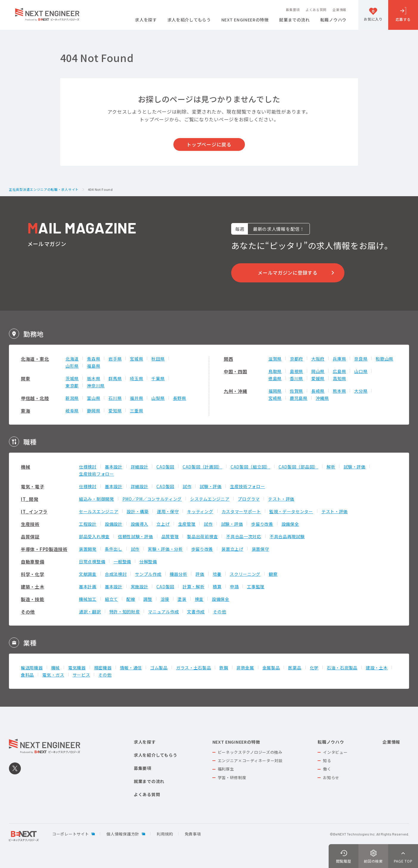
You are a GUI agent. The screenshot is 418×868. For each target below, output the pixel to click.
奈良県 (361, 359)
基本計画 (88, 587)
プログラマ (249, 499)
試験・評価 (355, 467)
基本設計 (114, 467)
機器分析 (179, 574)
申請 (234, 587)
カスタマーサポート (241, 511)
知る (327, 761)
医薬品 (295, 668)
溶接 (165, 599)
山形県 (72, 366)
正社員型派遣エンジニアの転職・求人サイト (44, 190)
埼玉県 (136, 378)
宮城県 (136, 359)
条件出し (114, 549)
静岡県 (94, 411)
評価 (200, 574)
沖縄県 (322, 398)
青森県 (94, 359)
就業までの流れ (295, 20)
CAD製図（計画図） (202, 467)
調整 (148, 599)
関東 (25, 379)
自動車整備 (33, 562)
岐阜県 (72, 411)
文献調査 (88, 574)
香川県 (296, 378)
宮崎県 (275, 398)
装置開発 (88, 549)
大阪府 (318, 359)
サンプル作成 (148, 574)
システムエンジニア (210, 499)
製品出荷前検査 (202, 536)
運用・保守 (168, 511)
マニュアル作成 (163, 612)
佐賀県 (296, 391)
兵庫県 (339, 359)
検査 (199, 599)
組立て (111, 599)
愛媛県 (318, 378)
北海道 (72, 359)
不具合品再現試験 (287, 536)
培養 (217, 574)
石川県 (115, 398)
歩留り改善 (262, 524)
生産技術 (30, 524)
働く (327, 769)
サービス (81, 675)
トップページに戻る (209, 144)
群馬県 (115, 378)
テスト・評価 (281, 499)
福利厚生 (226, 769)
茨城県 (72, 378)
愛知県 (115, 411)
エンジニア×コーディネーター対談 (250, 761)
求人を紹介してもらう (189, 20)
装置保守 (261, 549)
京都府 (296, 359)
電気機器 (77, 668)
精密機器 (103, 668)
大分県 (361, 391)
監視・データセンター (291, 511)
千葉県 (158, 378)
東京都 (72, 386)
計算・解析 (194, 587)
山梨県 (158, 398)
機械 (25, 467)
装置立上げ (232, 549)
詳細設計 (140, 467)
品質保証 (30, 537)
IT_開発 (30, 499)
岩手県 (115, 359)
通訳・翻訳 (90, 612)
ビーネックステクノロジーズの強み (250, 752)
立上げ (163, 524)
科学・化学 (33, 574)
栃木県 (94, 378)
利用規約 (165, 834)
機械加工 (88, 599)
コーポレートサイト (70, 834)
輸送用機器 (32, 668)
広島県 (339, 371)
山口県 (361, 371)
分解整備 (148, 561)
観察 (273, 574)
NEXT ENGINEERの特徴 (245, 20)
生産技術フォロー (97, 474)
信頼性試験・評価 (136, 536)
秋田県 (158, 359)
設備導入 (140, 524)
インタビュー (335, 752)
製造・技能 (33, 599)
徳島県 (275, 378)
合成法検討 (116, 574)
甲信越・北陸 (35, 398)
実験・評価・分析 (165, 549)
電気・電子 (33, 486)
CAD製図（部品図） (298, 467)
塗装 (182, 599)
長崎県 (318, 391)
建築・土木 (33, 587)
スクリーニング (245, 574)
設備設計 (114, 524)
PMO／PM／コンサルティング (152, 499)
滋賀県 (275, 359)
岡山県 (318, 371)
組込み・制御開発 (97, 499)
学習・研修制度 (232, 778)
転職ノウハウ (333, 20)
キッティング (200, 511)
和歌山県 (384, 359)
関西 (228, 359)
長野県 (180, 398)
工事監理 (256, 587)
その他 (28, 612)
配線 (131, 599)
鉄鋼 (224, 668)
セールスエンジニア (99, 511)
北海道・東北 (35, 359)
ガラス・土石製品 (194, 668)
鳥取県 (275, 371)
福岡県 (275, 391)
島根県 (296, 371)
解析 (331, 467)
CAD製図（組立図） (250, 467)
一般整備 (122, 561)
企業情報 (339, 10)
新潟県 (72, 398)
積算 (217, 587)
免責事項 (193, 834)
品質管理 (170, 536)
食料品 (27, 675)
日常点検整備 (92, 561)
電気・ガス (53, 675)
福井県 (136, 398)
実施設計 (140, 587)
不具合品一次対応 (244, 536)
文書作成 (196, 612)
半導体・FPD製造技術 (44, 549)
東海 (25, 411)
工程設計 (88, 524)
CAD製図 (165, 467)
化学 (314, 668)
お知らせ (331, 778)
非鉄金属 (245, 668)
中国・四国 (236, 371)
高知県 (339, 378)
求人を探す (146, 20)
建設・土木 (377, 668)
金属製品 (271, 668)
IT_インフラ (34, 512)
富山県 (94, 398)
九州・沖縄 (236, 391)
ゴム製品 (159, 668)
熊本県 (339, 391)
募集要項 (293, 10)
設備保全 (290, 524)
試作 (187, 486)
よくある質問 (316, 10)
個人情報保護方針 (123, 834)
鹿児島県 (299, 398)
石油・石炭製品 (342, 668)
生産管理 (187, 524)
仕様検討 (88, 467)
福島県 (94, 366)
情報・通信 (131, 668)
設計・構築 (138, 511)
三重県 (136, 411)
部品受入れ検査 (94, 536)
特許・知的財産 (125, 612)
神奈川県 (96, 386)
